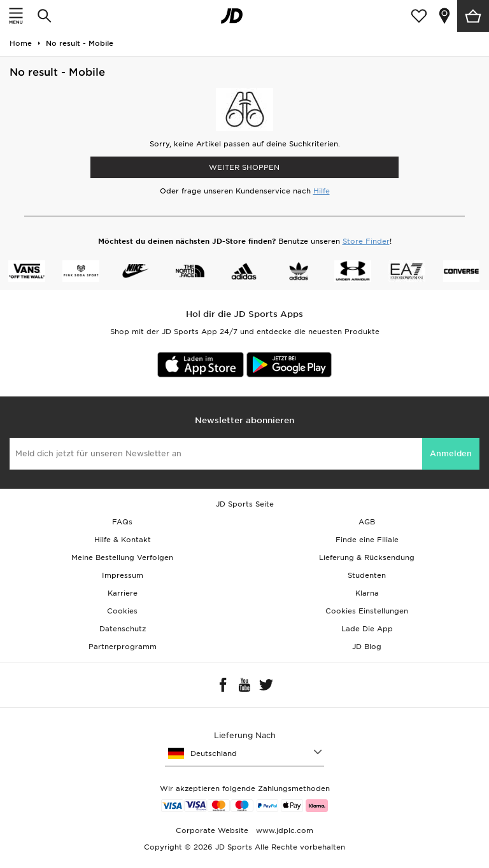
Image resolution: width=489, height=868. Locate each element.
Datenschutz (123, 629)
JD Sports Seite (245, 504)
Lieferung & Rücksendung (367, 557)
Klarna (367, 593)
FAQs (122, 522)
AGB (367, 522)
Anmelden (451, 453)
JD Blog (367, 647)
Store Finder (366, 241)
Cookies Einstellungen (367, 611)
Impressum (123, 575)
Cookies (122, 611)
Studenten (367, 575)
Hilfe (322, 191)
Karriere (123, 593)
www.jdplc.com (283, 830)
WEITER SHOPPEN (244, 167)
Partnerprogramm (123, 647)
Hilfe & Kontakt (123, 540)
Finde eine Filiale (367, 540)
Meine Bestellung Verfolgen (122, 557)
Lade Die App (367, 629)
